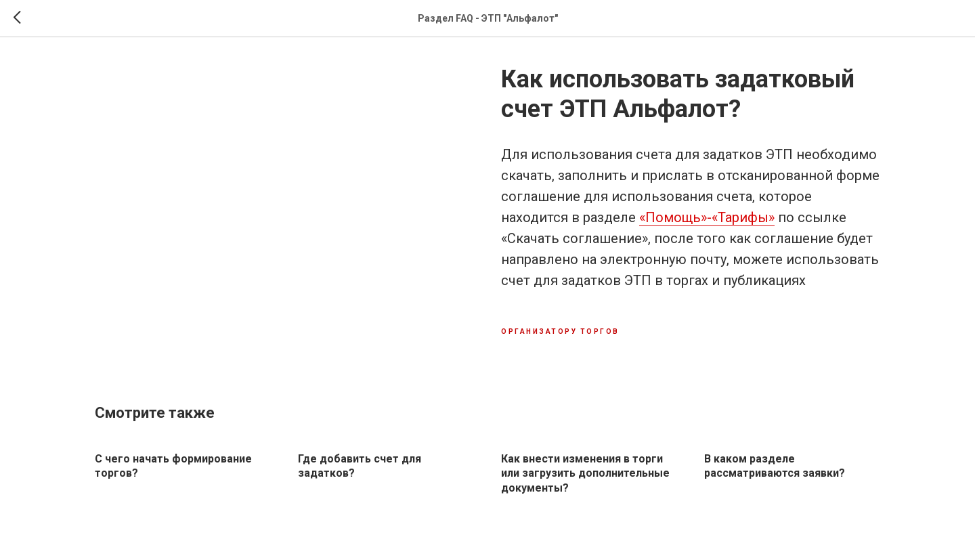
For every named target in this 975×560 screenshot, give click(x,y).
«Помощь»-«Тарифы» (707, 217)
